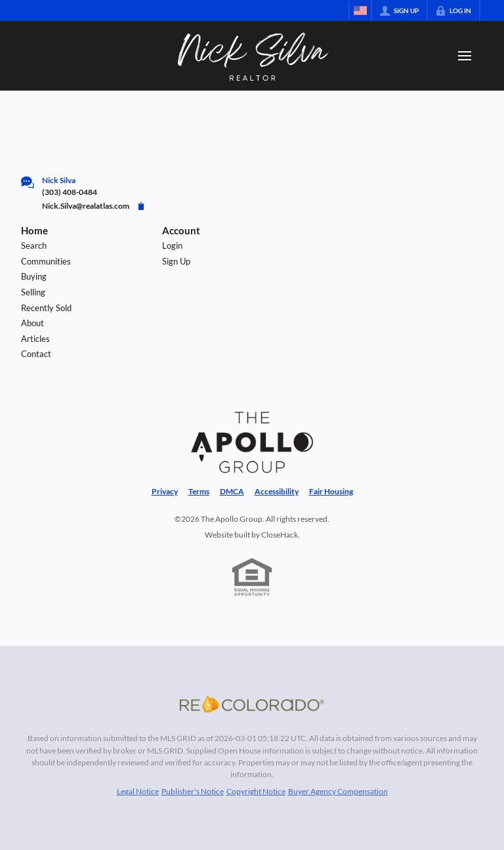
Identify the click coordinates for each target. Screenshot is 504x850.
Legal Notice (138, 791)
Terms (199, 491)
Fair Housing (331, 491)
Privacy (165, 491)
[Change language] (360, 11)
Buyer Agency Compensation (338, 791)
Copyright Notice (256, 791)
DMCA (232, 491)
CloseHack (280, 535)
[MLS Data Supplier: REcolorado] (252, 704)
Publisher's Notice (193, 791)
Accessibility (277, 491)
